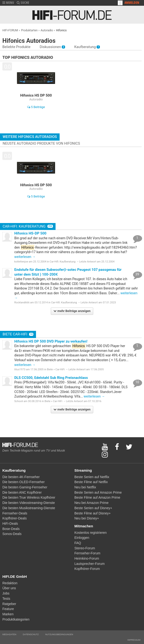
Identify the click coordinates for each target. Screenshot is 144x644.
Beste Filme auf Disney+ (93, 513)
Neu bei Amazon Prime (91, 503)
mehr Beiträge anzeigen (72, 311)
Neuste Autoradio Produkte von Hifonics (41, 143)
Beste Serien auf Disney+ (93, 508)
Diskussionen (52, 47)
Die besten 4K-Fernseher (21, 477)
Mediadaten (9, 634)
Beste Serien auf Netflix (92, 477)
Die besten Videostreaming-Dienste (29, 503)
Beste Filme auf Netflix (91, 482)
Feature (8, 609)
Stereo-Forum (85, 548)
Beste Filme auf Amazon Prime (97, 497)
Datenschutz (31, 634)
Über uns (9, 588)
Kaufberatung (87, 47)
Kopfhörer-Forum (87, 569)
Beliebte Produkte (16, 47)
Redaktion (10, 583)
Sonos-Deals (12, 534)
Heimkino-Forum (87, 558)
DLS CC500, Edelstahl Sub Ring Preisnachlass (51, 378)
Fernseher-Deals (15, 513)
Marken (8, 614)
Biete (50, 369)
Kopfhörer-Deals (15, 518)
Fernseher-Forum (87, 553)
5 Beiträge (36, 107)
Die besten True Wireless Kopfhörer (29, 497)
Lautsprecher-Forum (90, 564)
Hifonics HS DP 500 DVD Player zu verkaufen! (51, 341)
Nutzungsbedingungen (59, 634)
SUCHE (23, 3)
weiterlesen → (25, 257)
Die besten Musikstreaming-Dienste (29, 508)
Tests (6, 599)
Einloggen (82, 538)
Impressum (134, 640)
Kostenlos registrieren (90, 533)
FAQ (78, 543)
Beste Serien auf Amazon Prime (98, 492)
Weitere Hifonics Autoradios (30, 137)
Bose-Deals (11, 529)
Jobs (6, 593)
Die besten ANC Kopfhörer (22, 492)
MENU (8, 3)
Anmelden (132, 3)
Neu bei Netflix (85, 487)
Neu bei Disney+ (87, 518)
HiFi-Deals (10, 524)
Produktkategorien (16, 619)
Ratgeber (9, 604)
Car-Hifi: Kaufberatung (28, 226)
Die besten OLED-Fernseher (23, 482)
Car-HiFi (60, 369)
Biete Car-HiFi (18, 334)
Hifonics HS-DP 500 (30, 233)
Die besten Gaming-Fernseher (25, 487)
